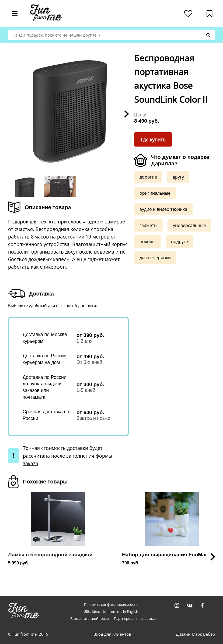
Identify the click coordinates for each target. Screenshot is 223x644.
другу (178, 177)
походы (147, 241)
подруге (180, 241)
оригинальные (155, 193)
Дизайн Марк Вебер (195, 634)
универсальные (189, 225)
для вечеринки (155, 258)
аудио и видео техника (163, 209)
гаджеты (148, 225)
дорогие (148, 177)
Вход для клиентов (112, 634)
